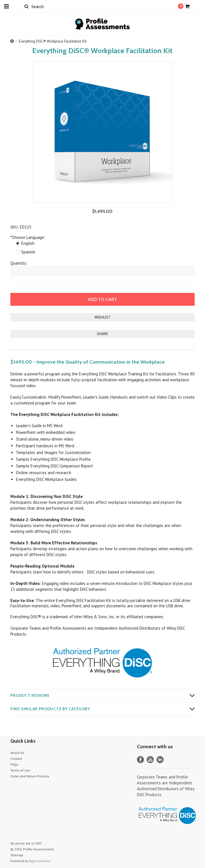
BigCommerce (40, 861)
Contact (16, 758)
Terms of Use (20, 770)
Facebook (140, 760)
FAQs (14, 764)
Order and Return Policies (30, 776)
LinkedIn (160, 760)
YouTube (150, 760)
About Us (17, 753)
